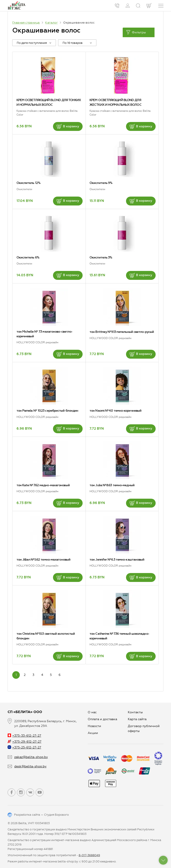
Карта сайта (137, 719)
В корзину (68, 126)
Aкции (93, 733)
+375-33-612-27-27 (24, 736)
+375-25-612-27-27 (24, 747)
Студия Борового (56, 815)
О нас (92, 712)
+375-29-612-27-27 (24, 742)
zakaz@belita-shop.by (31, 757)
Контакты (135, 712)
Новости (94, 726)
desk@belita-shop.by (30, 766)
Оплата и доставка (102, 719)
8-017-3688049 (89, 855)
